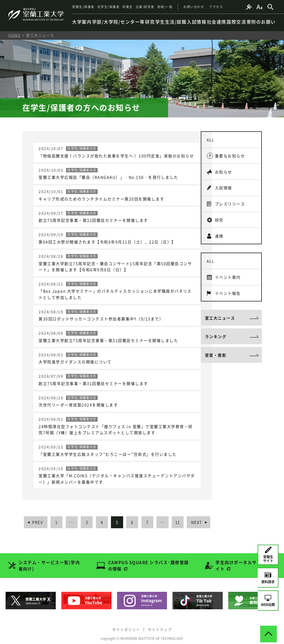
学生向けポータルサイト (236, 560)
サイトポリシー (126, 624)
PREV (38, 517)
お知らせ (224, 173)
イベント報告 (228, 297)
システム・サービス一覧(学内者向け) (49, 560)
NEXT (203, 517)
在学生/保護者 (109, 7)
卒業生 (128, 7)
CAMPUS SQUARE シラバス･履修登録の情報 (149, 560)
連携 (220, 239)
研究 (220, 222)
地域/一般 (165, 7)
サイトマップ (160, 624)
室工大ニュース (220, 323)
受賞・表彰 (216, 360)
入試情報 (224, 189)
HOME (14, 35)
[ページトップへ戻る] (268, 628)
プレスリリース (230, 206)
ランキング (216, 341)
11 (183, 517)
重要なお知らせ (230, 156)
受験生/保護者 (83, 7)
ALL (211, 140)
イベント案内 (228, 281)
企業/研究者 (145, 7)
